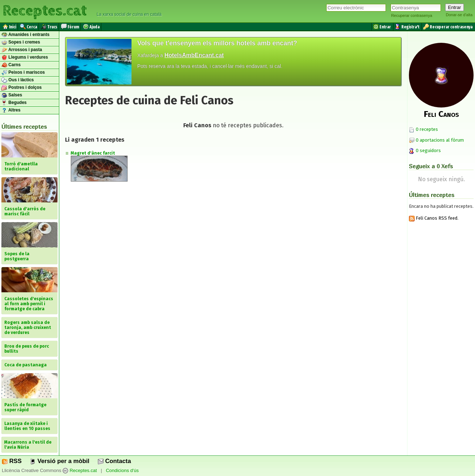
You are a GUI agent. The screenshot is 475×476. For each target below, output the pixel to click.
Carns (11, 65)
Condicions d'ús (122, 470)
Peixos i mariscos (23, 73)
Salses (12, 95)
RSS (12, 461)
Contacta (114, 461)
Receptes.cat (45, 11)
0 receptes (423, 129)
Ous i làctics (18, 80)
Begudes (14, 103)
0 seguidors (425, 150)
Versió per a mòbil (59, 461)
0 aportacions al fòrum (440, 140)
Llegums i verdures (25, 58)
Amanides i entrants (26, 35)
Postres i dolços (22, 88)
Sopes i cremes (21, 42)
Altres (11, 110)
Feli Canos (441, 114)
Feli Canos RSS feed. (434, 218)
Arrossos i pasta (22, 50)
